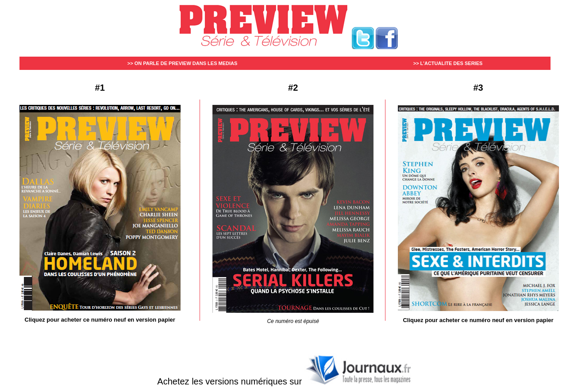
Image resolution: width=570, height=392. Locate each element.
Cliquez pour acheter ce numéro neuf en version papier (100, 320)
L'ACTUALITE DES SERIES (452, 63)
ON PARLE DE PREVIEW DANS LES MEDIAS (186, 63)
